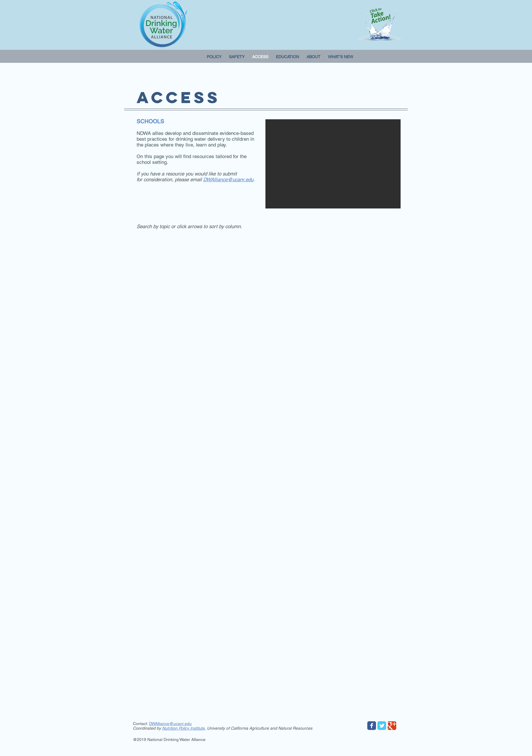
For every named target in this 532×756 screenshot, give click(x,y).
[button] (333, 164)
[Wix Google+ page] (392, 726)
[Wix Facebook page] (372, 726)
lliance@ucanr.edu (175, 724)
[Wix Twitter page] (382, 726)
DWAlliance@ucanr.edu (228, 180)
